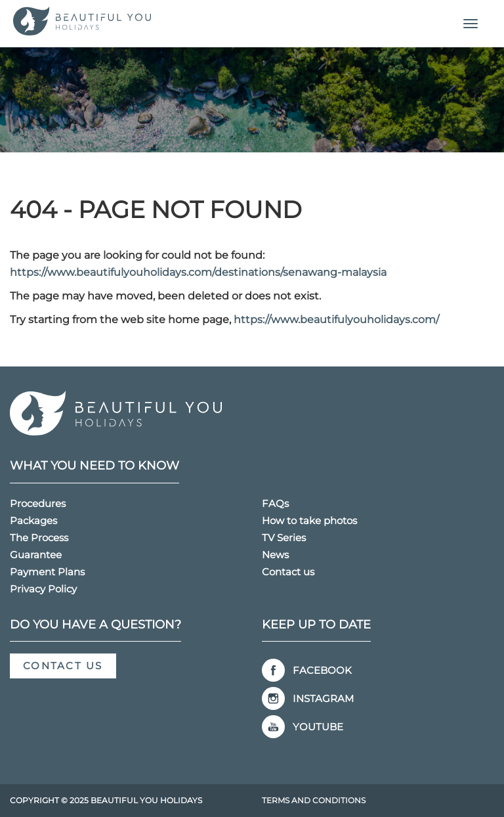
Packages (33, 520)
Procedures (38, 503)
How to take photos (309, 520)
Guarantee (36, 555)
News (275, 555)
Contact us (288, 572)
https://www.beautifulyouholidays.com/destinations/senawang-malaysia (198, 272)
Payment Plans (47, 572)
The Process (39, 538)
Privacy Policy (43, 589)
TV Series (284, 538)
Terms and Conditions (314, 800)
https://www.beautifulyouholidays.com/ (336, 320)
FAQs (275, 503)
